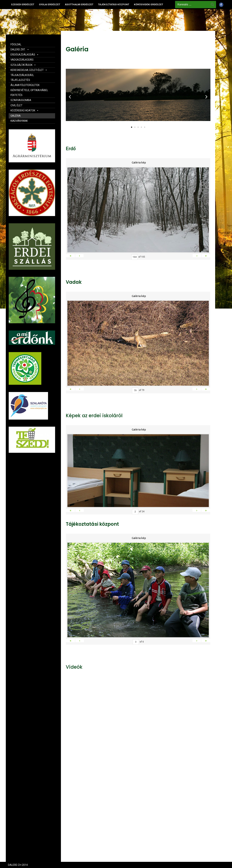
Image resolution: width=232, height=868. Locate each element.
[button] (132, 127)
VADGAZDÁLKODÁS (22, 60)
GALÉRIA (16, 116)
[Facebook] (221, 5)
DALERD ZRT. (20, 50)
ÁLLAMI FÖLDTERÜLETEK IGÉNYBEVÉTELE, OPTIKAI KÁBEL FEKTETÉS (29, 90)
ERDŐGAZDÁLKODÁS (25, 55)
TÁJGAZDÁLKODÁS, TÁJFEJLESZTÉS (22, 78)
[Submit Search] (212, 5)
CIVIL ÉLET (16, 105)
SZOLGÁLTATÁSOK (23, 65)
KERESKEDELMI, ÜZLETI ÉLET (29, 70)
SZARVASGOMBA (21, 100)
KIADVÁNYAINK (19, 121)
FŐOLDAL (16, 44)
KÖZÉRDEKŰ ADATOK (25, 110)
